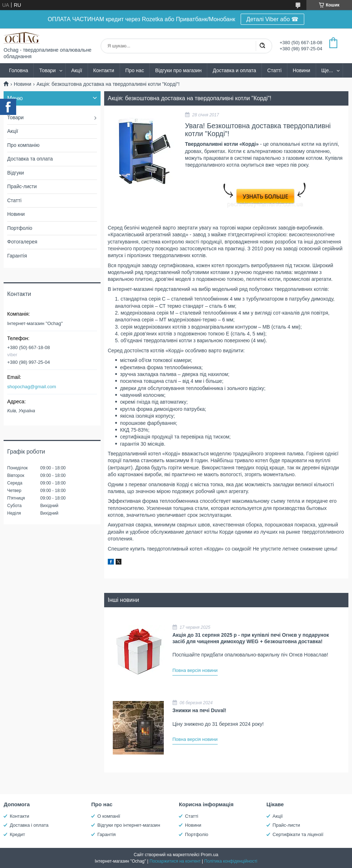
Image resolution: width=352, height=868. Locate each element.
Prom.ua (210, 855)
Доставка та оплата (30, 159)
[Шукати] (262, 46)
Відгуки (16, 173)
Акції (77, 70)
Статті (274, 70)
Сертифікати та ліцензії (298, 834)
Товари (47, 70)
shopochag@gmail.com (32, 387)
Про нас (135, 70)
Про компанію (23, 145)
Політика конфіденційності (231, 861)
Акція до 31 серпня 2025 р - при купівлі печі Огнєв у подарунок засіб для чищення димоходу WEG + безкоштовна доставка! (251, 638)
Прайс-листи (22, 186)
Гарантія (17, 256)
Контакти (104, 70)
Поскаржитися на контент (175, 861)
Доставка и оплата (234, 70)
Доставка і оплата (29, 825)
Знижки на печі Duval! (199, 710)
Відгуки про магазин (178, 70)
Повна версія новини (195, 670)
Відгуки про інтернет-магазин (129, 825)
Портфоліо (20, 228)
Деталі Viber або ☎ (273, 19)
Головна (18, 70)
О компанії (109, 816)
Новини (302, 70)
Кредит (17, 834)
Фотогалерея (22, 242)
